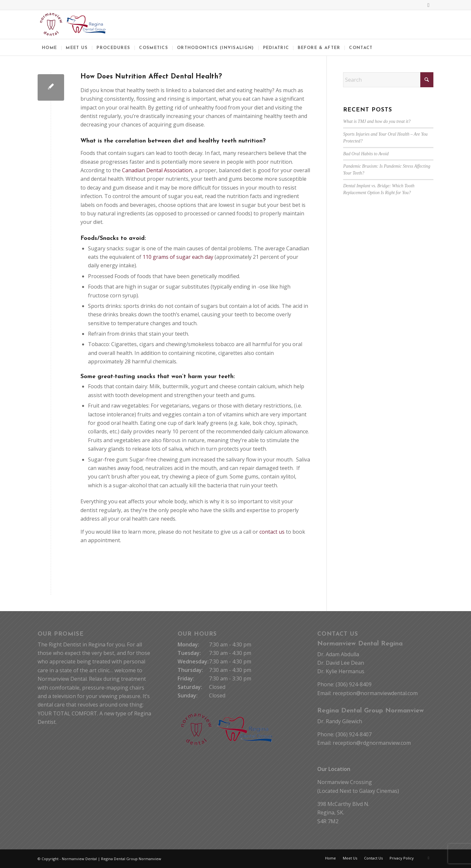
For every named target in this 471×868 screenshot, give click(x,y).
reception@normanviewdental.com (375, 693)
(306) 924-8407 (354, 734)
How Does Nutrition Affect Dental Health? (151, 77)
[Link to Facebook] (428, 5)
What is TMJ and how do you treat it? (377, 121)
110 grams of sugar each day (178, 257)
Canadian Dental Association (157, 170)
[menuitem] (49, 47)
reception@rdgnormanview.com (372, 743)
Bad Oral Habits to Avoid (366, 154)
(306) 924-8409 (354, 684)
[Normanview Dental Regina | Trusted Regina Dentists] (73, 25)
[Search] (388, 80)
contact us (272, 532)
